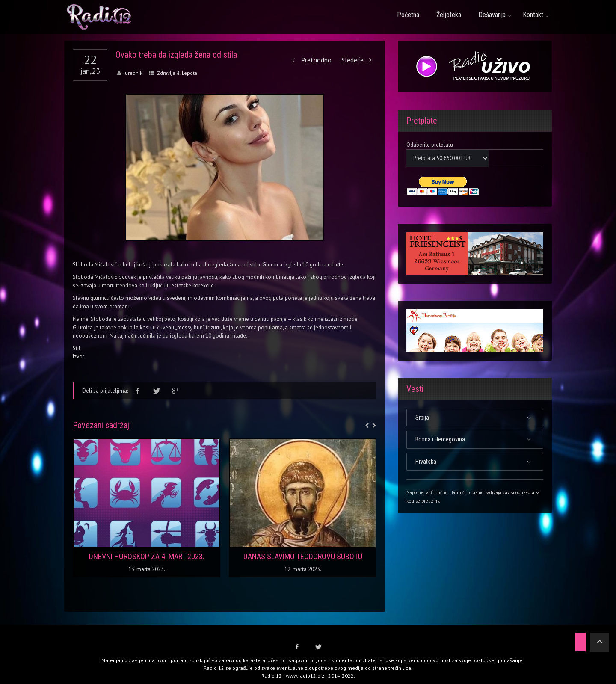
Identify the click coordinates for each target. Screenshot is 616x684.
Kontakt (533, 15)
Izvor (78, 357)
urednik (134, 73)
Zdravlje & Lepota (177, 73)
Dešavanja (492, 15)
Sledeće (359, 60)
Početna (408, 15)
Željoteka (449, 15)
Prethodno (310, 60)
